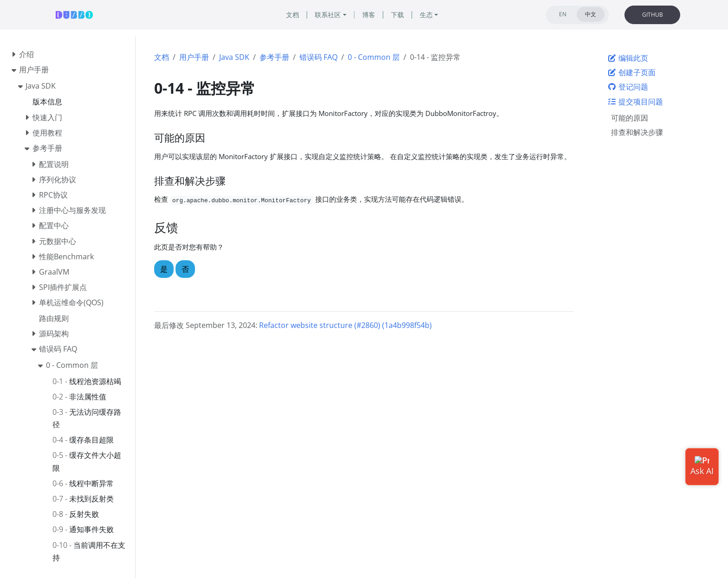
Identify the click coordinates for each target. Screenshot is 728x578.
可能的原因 (630, 118)
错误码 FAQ (318, 57)
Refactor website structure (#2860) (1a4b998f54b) (345, 325)
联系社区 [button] (328, 15)
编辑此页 (628, 58)
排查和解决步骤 (637, 132)
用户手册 (194, 57)
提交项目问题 (635, 102)
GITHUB (653, 15)
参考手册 (274, 57)
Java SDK (234, 57)
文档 (162, 57)
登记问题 (628, 87)
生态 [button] (426, 15)
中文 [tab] (591, 14)
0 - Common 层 (374, 57)
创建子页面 (631, 72)
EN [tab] (563, 14)
